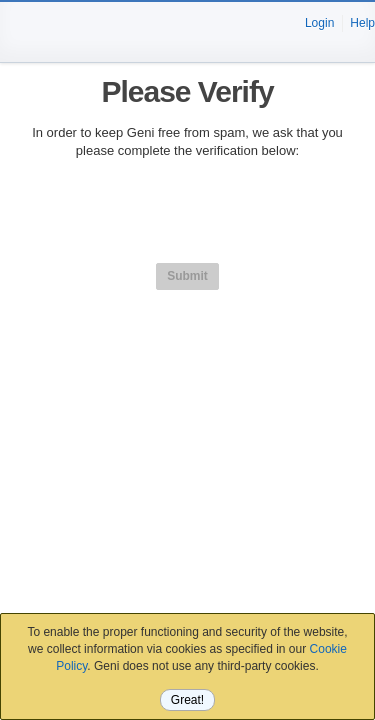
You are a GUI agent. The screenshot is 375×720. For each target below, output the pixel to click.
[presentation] (188, 217)
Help (362, 23)
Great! (187, 700)
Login (319, 23)
